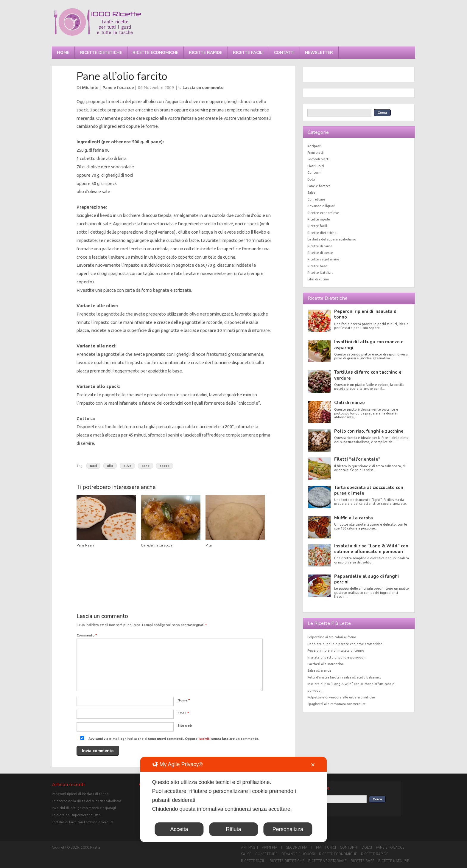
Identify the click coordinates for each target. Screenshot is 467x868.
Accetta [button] (179, 829)
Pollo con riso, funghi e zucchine (369, 431)
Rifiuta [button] (233, 829)
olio (110, 466)
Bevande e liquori (321, 206)
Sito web (185, 726)
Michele (90, 88)
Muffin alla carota (354, 518)
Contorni (314, 173)
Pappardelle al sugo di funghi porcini (366, 579)
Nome (184, 700)
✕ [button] (313, 765)
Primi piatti (316, 153)
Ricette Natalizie (320, 273)
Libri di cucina (318, 279)
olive (127, 466)
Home (63, 53)
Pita (209, 545)
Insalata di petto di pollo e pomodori (336, 657)
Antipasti (315, 146)
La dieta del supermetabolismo (332, 239)
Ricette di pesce (320, 253)
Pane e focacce (118, 88)
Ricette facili (248, 53)
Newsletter (319, 53)
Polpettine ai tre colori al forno (332, 637)
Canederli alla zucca (157, 545)
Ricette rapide (206, 53)
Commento (87, 635)
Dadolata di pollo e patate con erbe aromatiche (345, 644)
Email (183, 713)
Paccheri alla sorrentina (326, 664)
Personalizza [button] (288, 829)
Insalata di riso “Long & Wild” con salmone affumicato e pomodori (371, 549)
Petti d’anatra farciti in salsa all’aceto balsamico (344, 677)
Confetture (316, 199)
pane (145, 466)
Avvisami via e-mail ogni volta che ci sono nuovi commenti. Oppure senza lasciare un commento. (168, 739)
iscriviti (204, 739)
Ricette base (317, 266)
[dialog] (233, 799)
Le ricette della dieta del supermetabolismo (87, 801)
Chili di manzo (350, 403)
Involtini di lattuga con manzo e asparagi (369, 345)
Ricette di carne (320, 246)
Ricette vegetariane (323, 259)
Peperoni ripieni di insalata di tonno (366, 314)
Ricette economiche (155, 53)
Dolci (311, 179)
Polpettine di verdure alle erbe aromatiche (341, 697)
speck (165, 466)
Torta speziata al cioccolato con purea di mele (369, 490)
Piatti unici (316, 166)
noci (93, 466)
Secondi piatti (318, 159)
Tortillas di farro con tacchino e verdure (368, 375)
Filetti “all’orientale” (357, 459)
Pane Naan (85, 545)
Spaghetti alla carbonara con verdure (337, 704)
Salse (311, 192)
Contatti (284, 53)
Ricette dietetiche (101, 53)
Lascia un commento (203, 88)
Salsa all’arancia (319, 670)
